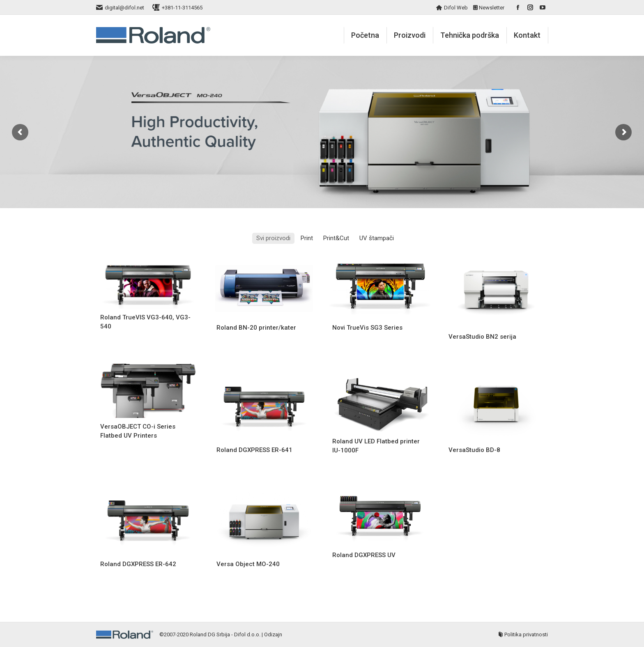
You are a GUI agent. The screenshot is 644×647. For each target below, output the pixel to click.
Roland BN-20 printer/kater (256, 328)
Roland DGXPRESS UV (364, 555)
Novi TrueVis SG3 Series (367, 328)
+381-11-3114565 (182, 8)
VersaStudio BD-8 (474, 450)
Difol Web (456, 8)
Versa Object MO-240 (248, 564)
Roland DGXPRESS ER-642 (138, 564)
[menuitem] (365, 35)
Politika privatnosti (526, 634)
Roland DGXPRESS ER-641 (254, 450)
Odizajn (273, 634)
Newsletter (492, 8)
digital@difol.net (124, 8)
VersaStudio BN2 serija (482, 337)
